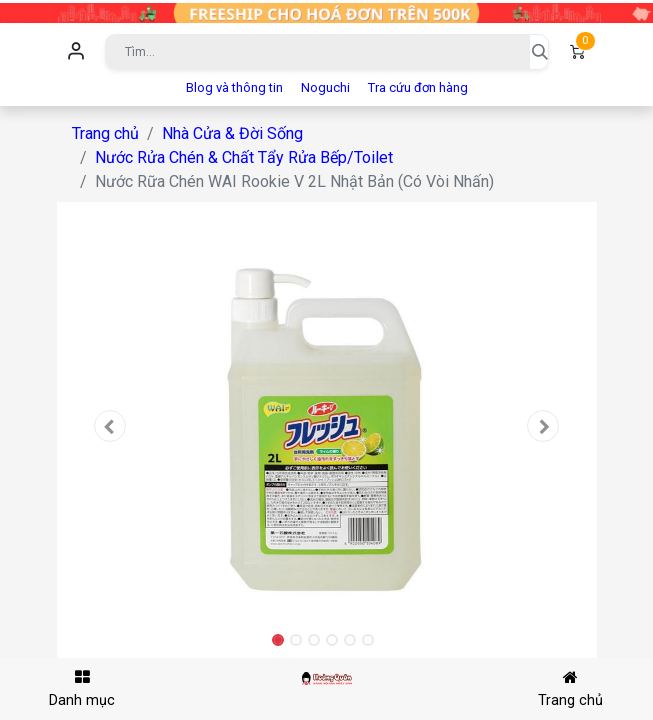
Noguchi (325, 87)
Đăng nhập (77, 52)
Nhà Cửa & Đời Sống (232, 133)
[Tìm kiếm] (539, 52)
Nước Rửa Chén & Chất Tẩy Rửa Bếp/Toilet (244, 157)
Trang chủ (105, 133)
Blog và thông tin (234, 87)
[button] (110, 426)
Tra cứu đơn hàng (418, 87)
